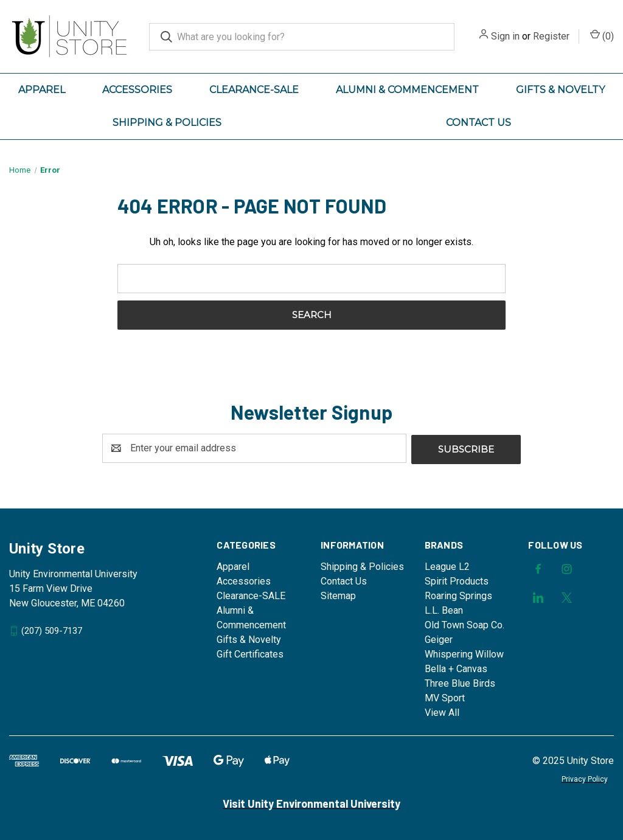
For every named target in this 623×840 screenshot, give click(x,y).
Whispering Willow (464, 653)
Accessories (137, 90)
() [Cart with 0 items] (602, 36)
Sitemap (338, 595)
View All (442, 711)
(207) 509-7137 (52, 629)
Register (551, 36)
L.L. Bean (444, 609)
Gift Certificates (250, 653)
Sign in (505, 36)
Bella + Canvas (456, 668)
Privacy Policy (585, 778)
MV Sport (445, 697)
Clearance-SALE (254, 90)
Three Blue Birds (460, 682)
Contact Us (479, 123)
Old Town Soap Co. (465, 624)
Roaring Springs (458, 595)
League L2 (447, 565)
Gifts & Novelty (560, 90)
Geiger (439, 638)
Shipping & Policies (167, 123)
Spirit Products (457, 580)
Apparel (42, 90)
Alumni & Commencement (407, 90)
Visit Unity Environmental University (311, 802)
